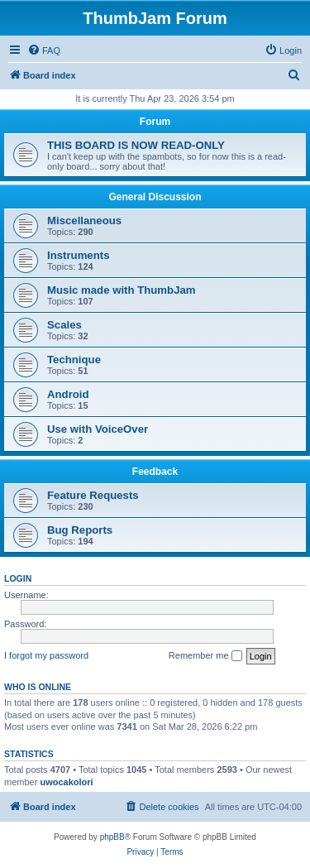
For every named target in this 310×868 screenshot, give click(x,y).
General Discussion (155, 197)
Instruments (78, 255)
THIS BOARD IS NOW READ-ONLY (136, 145)
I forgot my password (46, 655)
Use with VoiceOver (98, 429)
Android (68, 394)
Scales (64, 325)
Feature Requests (93, 495)
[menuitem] (44, 50)
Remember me (205, 656)
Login (18, 578)
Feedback (155, 472)
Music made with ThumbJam (122, 290)
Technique (74, 360)
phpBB (112, 837)
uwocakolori (66, 782)
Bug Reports (80, 530)
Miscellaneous (84, 221)
